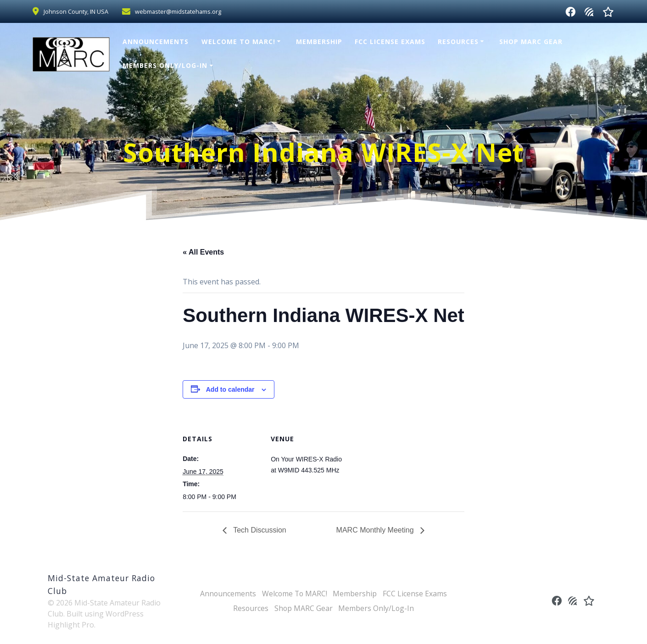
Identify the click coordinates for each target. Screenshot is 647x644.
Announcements (156, 42)
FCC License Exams (390, 42)
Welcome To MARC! (238, 42)
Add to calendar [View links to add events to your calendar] (230, 389)
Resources (458, 42)
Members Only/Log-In (165, 65)
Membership (319, 42)
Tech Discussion (259, 530)
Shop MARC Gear (531, 42)
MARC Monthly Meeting (376, 530)
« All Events (203, 252)
